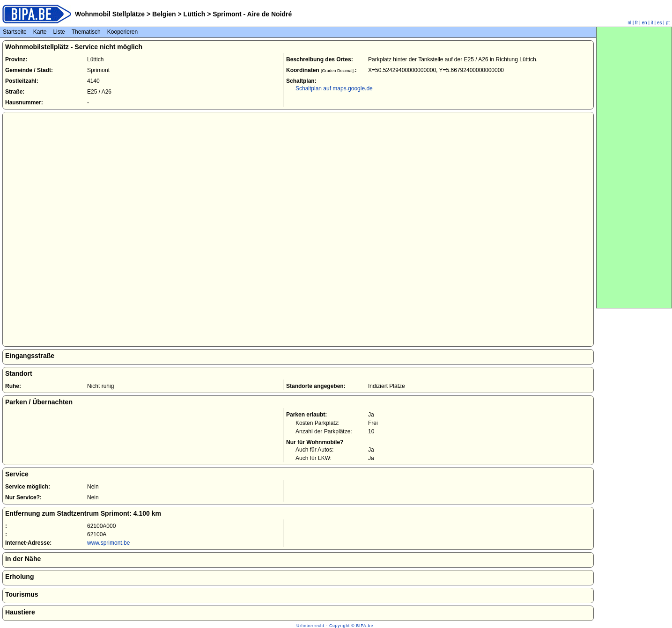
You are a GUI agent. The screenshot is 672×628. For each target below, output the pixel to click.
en (645, 23)
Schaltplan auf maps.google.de (334, 88)
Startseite (15, 32)
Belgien (164, 14)
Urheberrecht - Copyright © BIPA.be (335, 626)
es (660, 23)
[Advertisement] (634, 168)
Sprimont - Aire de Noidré (251, 14)
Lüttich (194, 14)
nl (629, 23)
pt (668, 23)
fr (636, 23)
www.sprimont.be (108, 543)
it (652, 23)
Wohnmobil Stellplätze (110, 14)
